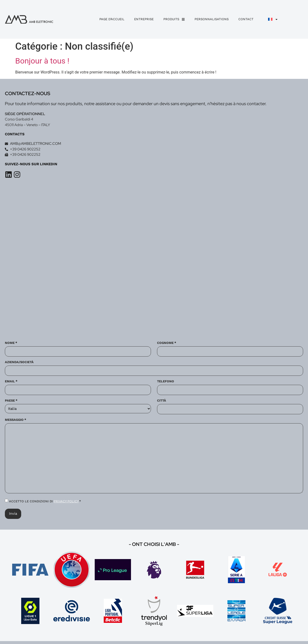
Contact (246, 19)
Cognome (167, 344)
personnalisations (212, 19)
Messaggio (16, 420)
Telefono (166, 382)
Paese (11, 401)
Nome (11, 344)
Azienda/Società (19, 363)
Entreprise (144, 19)
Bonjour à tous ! (42, 61)
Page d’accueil (112, 19)
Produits (174, 19)
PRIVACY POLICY (66, 501)
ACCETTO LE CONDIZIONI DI (45, 501)
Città (162, 401)
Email (11, 382)
